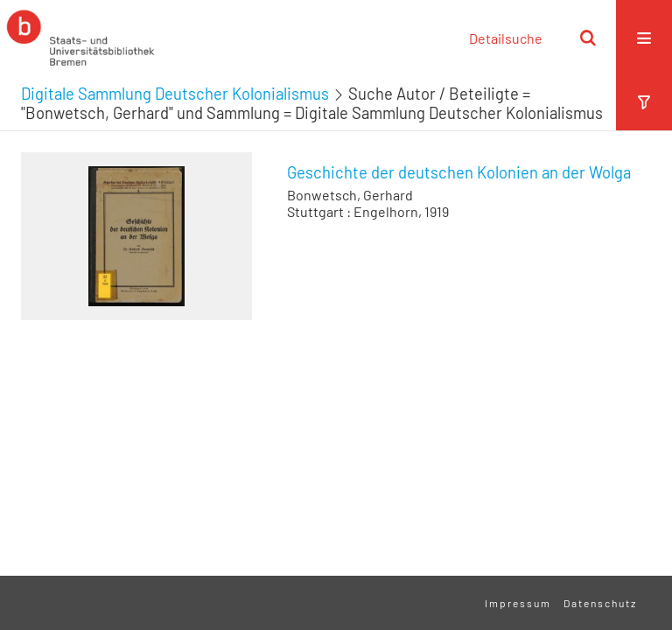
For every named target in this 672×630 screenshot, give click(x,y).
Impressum (518, 603)
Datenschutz (600, 603)
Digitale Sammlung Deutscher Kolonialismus (175, 94)
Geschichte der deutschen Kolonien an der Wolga (459, 172)
